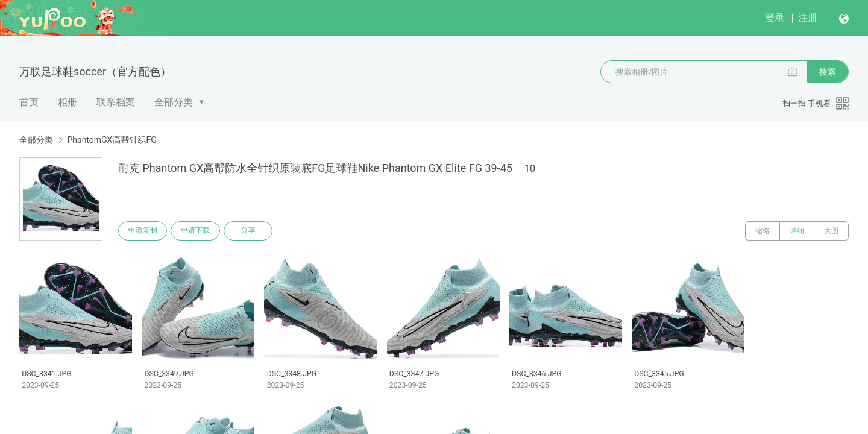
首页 (29, 102)
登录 (775, 18)
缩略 (763, 231)
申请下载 (198, 231)
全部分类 (174, 102)
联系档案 (116, 102)
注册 (808, 18)
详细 (797, 231)
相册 (68, 102)
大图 (831, 231)
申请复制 (143, 231)
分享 (252, 231)
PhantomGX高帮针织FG (112, 140)
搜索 (828, 72)
